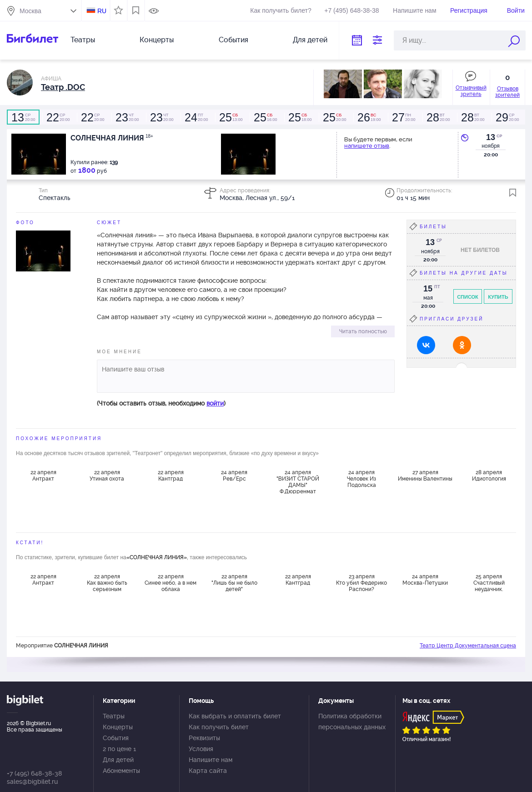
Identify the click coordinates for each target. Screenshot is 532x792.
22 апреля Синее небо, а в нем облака (171, 583)
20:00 (23, 117)
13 (491, 137)
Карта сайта (208, 771)
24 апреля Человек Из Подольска (361, 479)
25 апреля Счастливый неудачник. (489, 583)
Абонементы (121, 771)
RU (102, 11)
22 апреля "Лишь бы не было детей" (234, 583)
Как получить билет (219, 727)
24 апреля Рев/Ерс (234, 476)
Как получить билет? (281, 10)
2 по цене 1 (119, 749)
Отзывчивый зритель (471, 91)
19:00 (369, 117)
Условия (201, 749)
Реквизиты (204, 738)
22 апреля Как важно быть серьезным (107, 583)
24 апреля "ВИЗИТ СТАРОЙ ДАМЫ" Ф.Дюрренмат (298, 481)
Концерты (157, 40)
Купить (498, 297)
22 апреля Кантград (171, 476)
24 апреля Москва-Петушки (425, 580)
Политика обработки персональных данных (352, 722)
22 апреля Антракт (43, 476)
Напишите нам (414, 10)
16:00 (265, 117)
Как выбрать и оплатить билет (235, 716)
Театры (83, 40)
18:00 (300, 117)
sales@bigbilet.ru (32, 782)
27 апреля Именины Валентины (425, 476)
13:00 (231, 117)
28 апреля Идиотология (489, 476)
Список (468, 297)
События (233, 40)
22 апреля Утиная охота (107, 476)
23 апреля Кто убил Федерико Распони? (361, 583)
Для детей (310, 40)
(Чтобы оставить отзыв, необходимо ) (161, 403)
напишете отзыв (367, 146)
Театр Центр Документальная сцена (468, 646)
